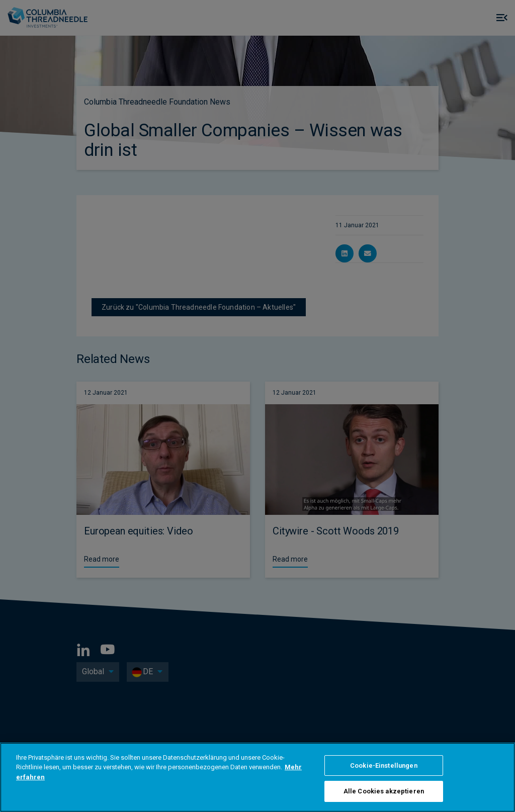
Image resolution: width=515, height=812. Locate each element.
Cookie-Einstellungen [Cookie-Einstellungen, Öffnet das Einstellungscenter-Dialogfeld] (384, 765)
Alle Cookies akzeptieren (384, 791)
